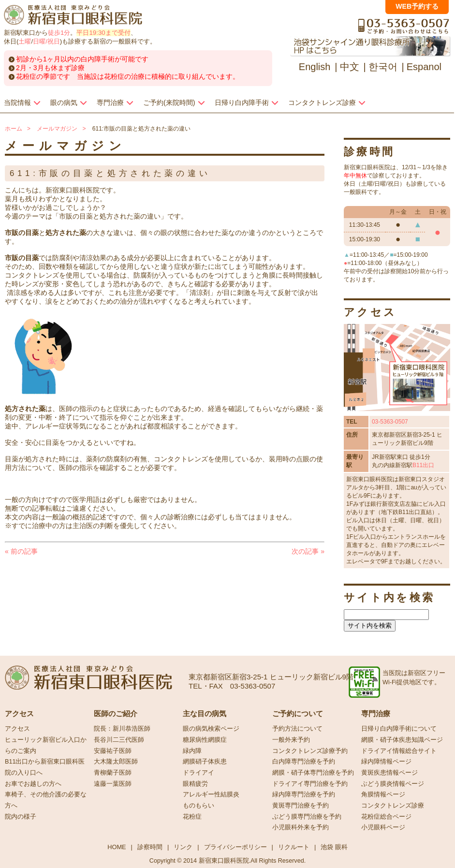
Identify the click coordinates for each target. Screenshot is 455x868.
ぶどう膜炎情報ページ (393, 784)
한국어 (383, 67)
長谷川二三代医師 (119, 740)
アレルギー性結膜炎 (211, 794)
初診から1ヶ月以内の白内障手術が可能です (82, 59)
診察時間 (150, 847)
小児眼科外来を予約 (301, 827)
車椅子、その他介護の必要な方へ (46, 800)
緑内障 (192, 751)
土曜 (25, 41)
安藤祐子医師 (113, 751)
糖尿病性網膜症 (205, 740)
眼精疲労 (195, 784)
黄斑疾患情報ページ (389, 773)
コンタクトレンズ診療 (393, 806)
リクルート (294, 847)
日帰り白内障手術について (399, 729)
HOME (117, 847)
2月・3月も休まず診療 (50, 68)
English (315, 67)
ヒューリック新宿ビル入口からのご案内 (46, 745)
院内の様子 (21, 817)
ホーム (14, 129)
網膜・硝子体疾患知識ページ (402, 740)
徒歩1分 (59, 33)
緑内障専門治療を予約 (304, 794)
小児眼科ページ (383, 827)
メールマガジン (57, 129)
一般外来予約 (291, 740)
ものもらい (198, 806)
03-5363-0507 (390, 422)
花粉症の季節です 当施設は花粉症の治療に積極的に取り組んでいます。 (128, 76)
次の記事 (308, 551)
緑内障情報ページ (386, 762)
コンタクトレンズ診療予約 (310, 751)
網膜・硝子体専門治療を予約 (313, 773)
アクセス (17, 729)
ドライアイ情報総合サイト (399, 751)
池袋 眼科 (334, 847)
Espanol (424, 67)
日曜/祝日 (46, 41)
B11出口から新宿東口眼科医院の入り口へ (45, 767)
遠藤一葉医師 (113, 784)
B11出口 (423, 465)
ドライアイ (198, 773)
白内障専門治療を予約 (304, 762)
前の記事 (21, 551)
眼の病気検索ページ (211, 729)
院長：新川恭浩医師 (122, 729)
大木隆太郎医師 (116, 762)
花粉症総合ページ (386, 817)
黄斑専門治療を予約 (301, 806)
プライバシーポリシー (235, 847)
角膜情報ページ (383, 794)
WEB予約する (417, 6)
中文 (350, 67)
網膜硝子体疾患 (205, 762)
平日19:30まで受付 (103, 33)
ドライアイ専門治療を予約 (310, 784)
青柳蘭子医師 (113, 773)
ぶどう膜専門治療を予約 (307, 817)
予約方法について (297, 729)
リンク (183, 847)
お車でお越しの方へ (33, 784)
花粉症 (192, 817)
